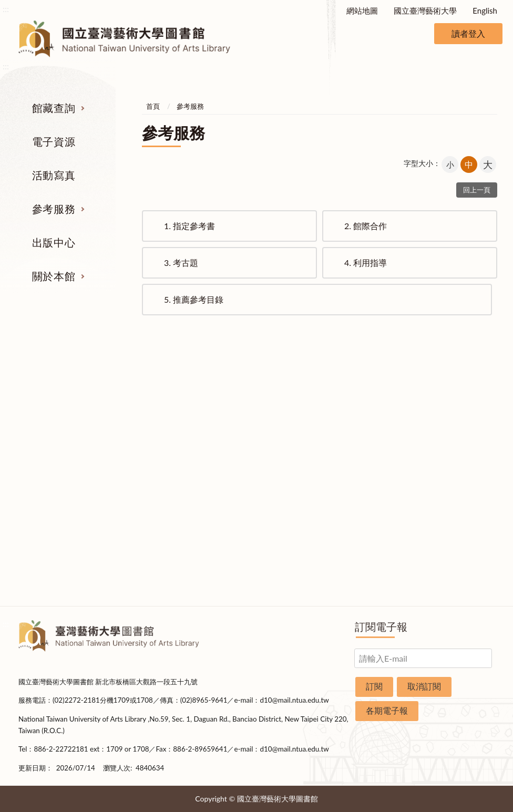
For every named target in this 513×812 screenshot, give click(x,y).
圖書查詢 (49, 428)
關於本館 (54, 276)
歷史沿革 (464, 448)
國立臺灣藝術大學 (425, 11)
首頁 (153, 106)
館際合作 (366, 226)
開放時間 (464, 507)
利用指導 (366, 263)
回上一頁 (477, 190)
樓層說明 (464, 428)
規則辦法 (464, 487)
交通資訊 (464, 527)
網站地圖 (362, 11)
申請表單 (464, 546)
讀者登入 (468, 33)
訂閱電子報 (381, 626)
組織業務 (464, 408)
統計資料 (464, 467)
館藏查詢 (54, 108)
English (485, 11)
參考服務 (54, 209)
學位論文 (49, 487)
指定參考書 (189, 226)
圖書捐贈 (464, 566)
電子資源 (54, 141)
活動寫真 (54, 175)
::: (6, 9)
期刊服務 (49, 408)
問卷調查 (464, 585)
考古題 (181, 263)
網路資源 (49, 467)
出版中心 (54, 242)
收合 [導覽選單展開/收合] (487, 353)
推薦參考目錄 (194, 299)
